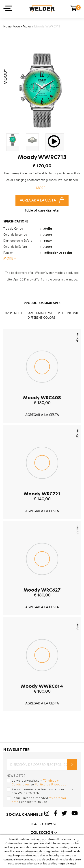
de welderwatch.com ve (39, 783)
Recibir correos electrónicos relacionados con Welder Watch (42, 791)
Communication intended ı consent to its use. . (39, 800)
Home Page (12, 26)
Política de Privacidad (51, 784)
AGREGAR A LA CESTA (42, 200)
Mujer (27, 26)
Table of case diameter (42, 210)
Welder (42, 9)
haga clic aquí (67, 864)
